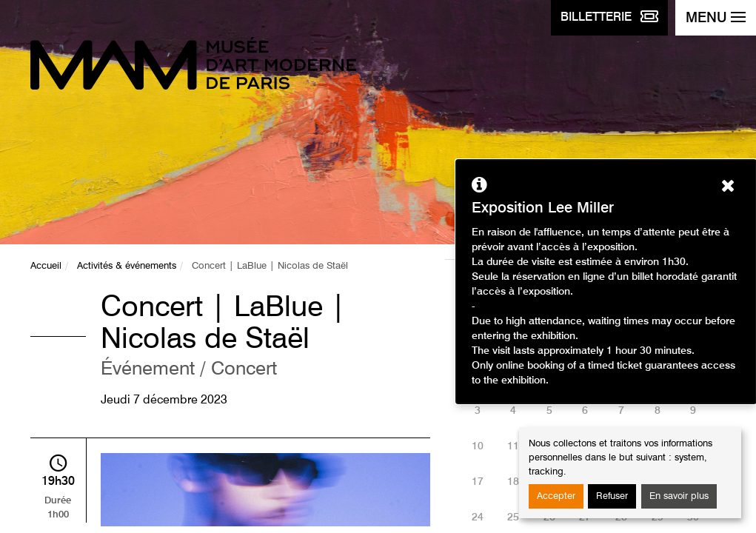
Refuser (612, 496)
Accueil (46, 266)
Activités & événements (127, 266)
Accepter (556, 496)
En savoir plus (679, 496)
